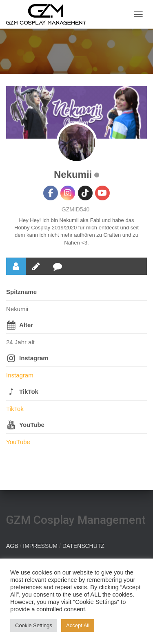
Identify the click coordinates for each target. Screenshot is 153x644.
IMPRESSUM (40, 546)
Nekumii (73, 174)
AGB (12, 546)
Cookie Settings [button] (34, 625)
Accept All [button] (78, 625)
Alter (26, 325)
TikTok (29, 392)
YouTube (32, 425)
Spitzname (21, 292)
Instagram (34, 358)
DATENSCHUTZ (83, 546)
